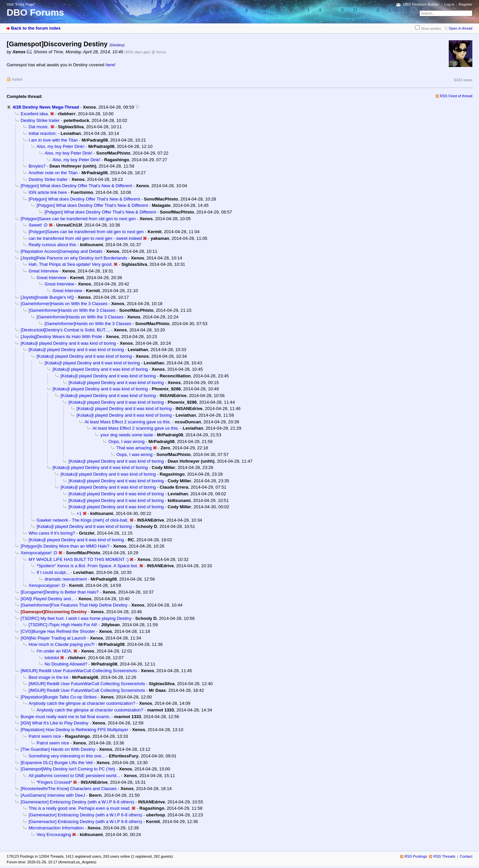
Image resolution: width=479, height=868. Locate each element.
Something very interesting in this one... (67, 756)
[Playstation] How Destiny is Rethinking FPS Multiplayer (75, 730)
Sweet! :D (38, 225)
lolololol (52, 658)
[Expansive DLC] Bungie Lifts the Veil (57, 763)
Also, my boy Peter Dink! (61, 146)
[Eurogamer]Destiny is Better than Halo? (60, 592)
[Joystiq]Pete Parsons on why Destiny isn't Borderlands (74, 258)
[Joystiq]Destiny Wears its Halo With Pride (61, 337)
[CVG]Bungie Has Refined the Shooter (58, 631)
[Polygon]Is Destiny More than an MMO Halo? (65, 546)
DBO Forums (35, 12)
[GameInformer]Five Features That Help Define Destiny (74, 605)
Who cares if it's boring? (52, 533)
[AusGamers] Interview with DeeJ (53, 795)
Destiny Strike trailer (40, 120)
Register (466, 4)
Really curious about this (52, 245)
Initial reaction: (43, 133)
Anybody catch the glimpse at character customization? (82, 703)
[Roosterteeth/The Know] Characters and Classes (69, 789)
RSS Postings (416, 856)
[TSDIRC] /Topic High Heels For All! (63, 625)
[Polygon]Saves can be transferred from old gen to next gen (78, 219)
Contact (466, 856)
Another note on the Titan (53, 173)
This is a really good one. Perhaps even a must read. (80, 808)
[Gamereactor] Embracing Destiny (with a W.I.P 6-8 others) (77, 802)
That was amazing (134, 448)
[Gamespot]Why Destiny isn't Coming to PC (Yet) (68, 769)
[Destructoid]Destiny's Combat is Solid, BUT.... (65, 330)
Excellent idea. (35, 114)
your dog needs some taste (127, 435)
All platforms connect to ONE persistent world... (74, 776)
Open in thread (461, 28)
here (110, 65)
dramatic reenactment (66, 579)
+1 (79, 513)
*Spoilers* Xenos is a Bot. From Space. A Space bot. (87, 566)
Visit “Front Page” (21, 4)
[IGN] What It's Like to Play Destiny (55, 723)
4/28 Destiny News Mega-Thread (46, 107)
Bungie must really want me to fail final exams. (66, 717)
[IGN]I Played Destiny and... (48, 599)
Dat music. (39, 127)
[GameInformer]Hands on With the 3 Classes (64, 304)
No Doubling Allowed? (66, 664)
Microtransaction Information (56, 828)
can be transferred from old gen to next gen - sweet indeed (85, 238)
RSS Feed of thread (456, 96)
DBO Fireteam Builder (421, 4)
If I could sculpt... (53, 572)
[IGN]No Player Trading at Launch (53, 638)
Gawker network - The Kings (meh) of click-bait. (82, 520)
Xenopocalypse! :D (39, 553)
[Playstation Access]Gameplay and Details (62, 251)
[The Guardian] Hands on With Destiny (58, 749)
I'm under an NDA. (54, 651)
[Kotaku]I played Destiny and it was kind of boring (68, 343)
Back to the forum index (36, 28)
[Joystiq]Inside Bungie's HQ (47, 297)
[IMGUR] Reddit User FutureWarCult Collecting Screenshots (79, 671)
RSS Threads (444, 856)
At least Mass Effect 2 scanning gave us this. (128, 422)
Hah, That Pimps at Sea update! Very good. (71, 264)
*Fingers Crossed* (54, 782)
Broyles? (37, 166)
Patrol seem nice (45, 736)
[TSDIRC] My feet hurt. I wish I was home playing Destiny (76, 618)
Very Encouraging (54, 835)
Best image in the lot (48, 677)
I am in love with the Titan (53, 140)
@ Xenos (159, 52)
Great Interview (43, 271)
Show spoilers (431, 28)
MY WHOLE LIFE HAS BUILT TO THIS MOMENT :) (79, 559)
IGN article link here (48, 192)
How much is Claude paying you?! (62, 644)
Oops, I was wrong (127, 441)
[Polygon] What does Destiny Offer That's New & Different (76, 186)
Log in (449, 4)
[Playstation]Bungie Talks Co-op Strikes (59, 697)
